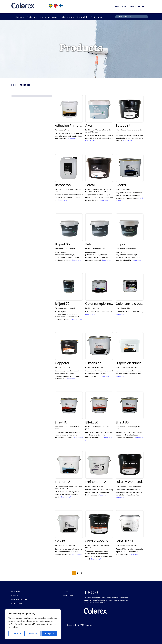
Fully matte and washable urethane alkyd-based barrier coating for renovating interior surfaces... (129, 195)
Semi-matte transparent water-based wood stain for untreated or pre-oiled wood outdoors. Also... (129, 492)
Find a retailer (68, 17)
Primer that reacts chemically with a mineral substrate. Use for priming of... (69, 197)
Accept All (49, 634)
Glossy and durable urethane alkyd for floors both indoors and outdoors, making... (99, 374)
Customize (17, 634)
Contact (66, 591)
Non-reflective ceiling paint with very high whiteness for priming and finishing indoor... (99, 492)
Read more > (72, 139)
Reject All (33, 634)
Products (32, 17)
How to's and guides (50, 17)
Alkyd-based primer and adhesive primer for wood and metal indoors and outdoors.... (68, 136)
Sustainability (83, 17)
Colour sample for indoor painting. (99, 312)
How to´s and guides (19, 600)
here (103, 602)
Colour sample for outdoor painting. (130, 312)
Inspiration (18, 17)
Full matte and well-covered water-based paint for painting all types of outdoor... (129, 138)
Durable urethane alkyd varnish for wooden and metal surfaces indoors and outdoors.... (68, 435)
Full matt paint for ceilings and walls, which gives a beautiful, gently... (67, 494)
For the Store (97, 17)
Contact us (120, 7)
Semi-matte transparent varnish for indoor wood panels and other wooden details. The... (69, 552)
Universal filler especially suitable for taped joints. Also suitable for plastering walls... (130, 552)
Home (14, 85)
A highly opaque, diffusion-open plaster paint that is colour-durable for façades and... (99, 197)
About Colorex (138, 7)
